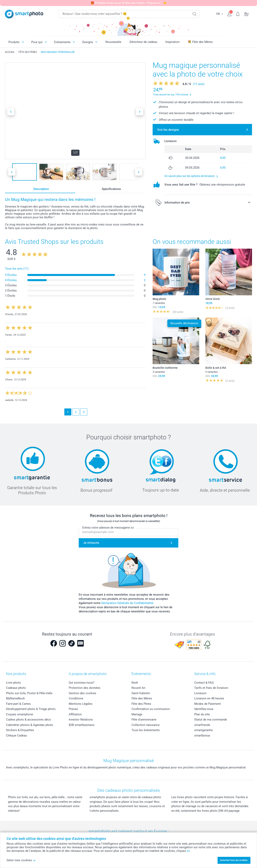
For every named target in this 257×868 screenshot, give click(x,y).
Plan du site (202, 714)
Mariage (137, 714)
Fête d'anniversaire (144, 720)
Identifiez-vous (204, 709)
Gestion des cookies (82, 693)
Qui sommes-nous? (82, 683)
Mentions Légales (81, 704)
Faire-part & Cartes (18, 704)
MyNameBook (15, 698)
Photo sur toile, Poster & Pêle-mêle (29, 693)
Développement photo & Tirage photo (31, 709)
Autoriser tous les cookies (234, 860)
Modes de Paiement (207, 704)
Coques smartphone (20, 714)
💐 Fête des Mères (200, 42)
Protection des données (85, 688)
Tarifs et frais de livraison (211, 688)
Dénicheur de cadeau (143, 42)
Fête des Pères (141, 704)
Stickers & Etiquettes (20, 730)
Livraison (200, 693)
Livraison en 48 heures (209, 698)
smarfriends (202, 725)
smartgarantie (204, 730)
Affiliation (75, 714)
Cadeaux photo (16, 688)
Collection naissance (146, 725)
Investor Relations (81, 720)
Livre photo (13, 683)
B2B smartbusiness (82, 725)
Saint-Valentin (141, 693)
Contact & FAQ (204, 683)
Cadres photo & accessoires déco (28, 720)
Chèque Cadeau (16, 736)
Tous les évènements (146, 730)
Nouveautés (113, 42)
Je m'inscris (91, 543)
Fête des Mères (142, 698)
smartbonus (202, 736)
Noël (135, 683)
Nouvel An (138, 688)
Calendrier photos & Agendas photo (30, 725)
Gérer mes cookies (21, 860)
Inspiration (172, 42)
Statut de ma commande (211, 720)
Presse (73, 709)
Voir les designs (168, 130)
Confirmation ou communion (151, 709)
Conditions (76, 698)
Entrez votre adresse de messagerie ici (108, 528)
